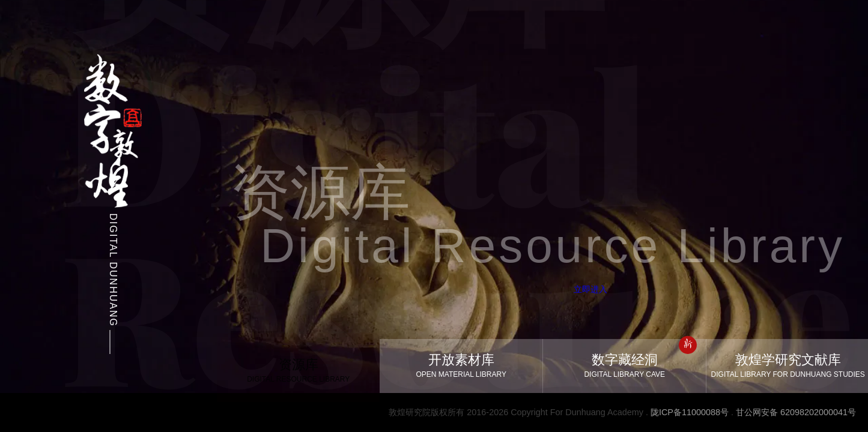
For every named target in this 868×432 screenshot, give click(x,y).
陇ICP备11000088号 (690, 412)
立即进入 (568, 289)
